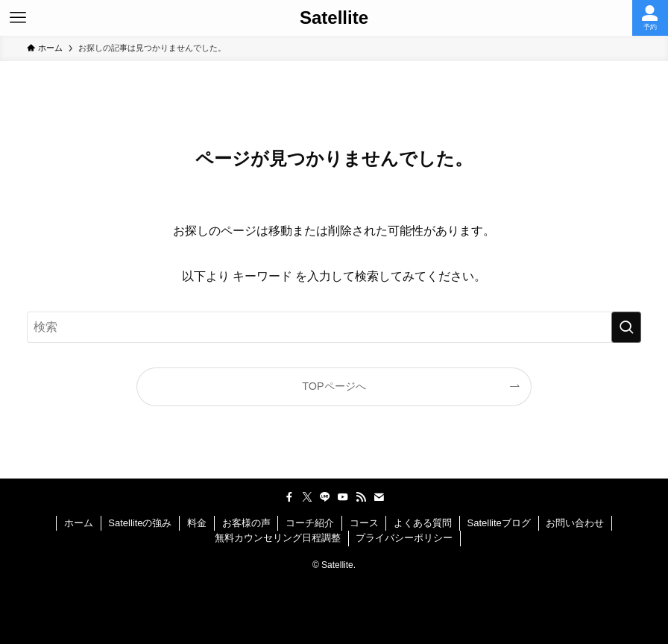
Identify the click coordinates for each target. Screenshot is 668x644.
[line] (325, 497)
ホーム (79, 523)
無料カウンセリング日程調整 (278, 538)
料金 (197, 523)
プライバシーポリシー (404, 538)
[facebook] (289, 497)
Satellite (334, 18)
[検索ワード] (334, 327)
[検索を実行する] (626, 327)
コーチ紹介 (310, 523)
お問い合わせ (575, 523)
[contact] (379, 497)
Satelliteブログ (499, 523)
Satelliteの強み (140, 523)
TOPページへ (334, 386)
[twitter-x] (307, 497)
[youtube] (343, 497)
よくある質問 (423, 523)
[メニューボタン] (18, 18)
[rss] (361, 497)
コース (364, 523)
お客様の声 (246, 523)
